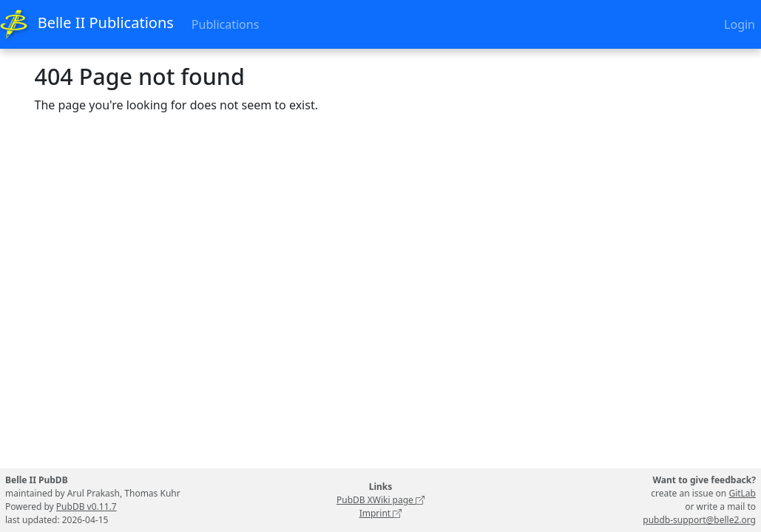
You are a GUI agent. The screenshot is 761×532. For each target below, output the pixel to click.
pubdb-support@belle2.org (699, 520)
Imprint (381, 513)
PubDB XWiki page (380, 500)
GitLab (742, 493)
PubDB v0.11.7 (87, 507)
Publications (225, 24)
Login (740, 24)
